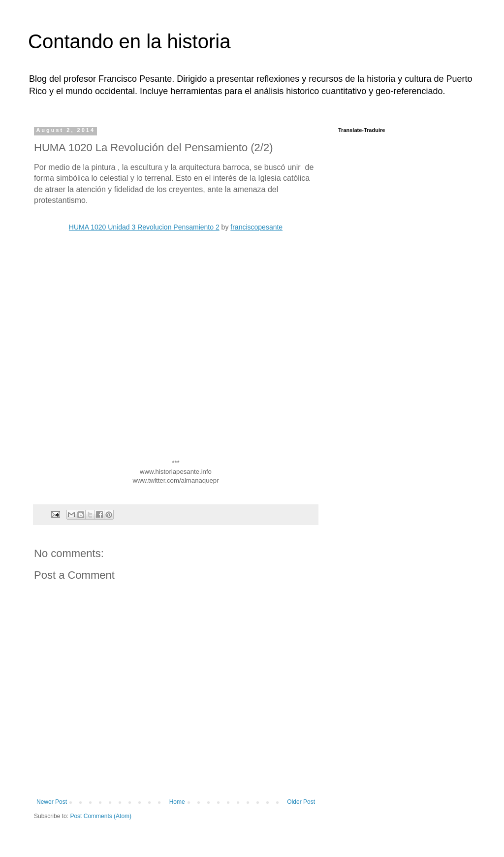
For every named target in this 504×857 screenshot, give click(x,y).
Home (177, 802)
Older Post (301, 802)
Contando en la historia (129, 41)
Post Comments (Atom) (101, 816)
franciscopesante (256, 227)
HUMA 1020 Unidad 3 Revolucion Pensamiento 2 (144, 227)
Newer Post (52, 802)
